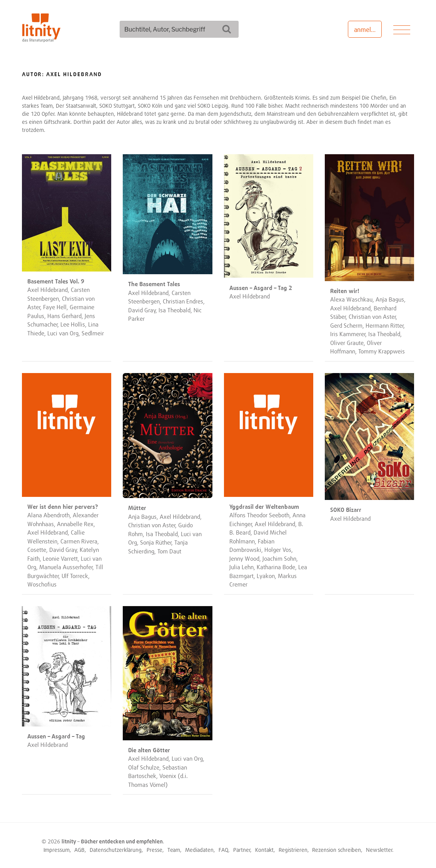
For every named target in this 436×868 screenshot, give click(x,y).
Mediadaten (199, 850)
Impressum (57, 850)
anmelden (368, 30)
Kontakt (264, 850)
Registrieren (293, 850)
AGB (79, 850)
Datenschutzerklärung (116, 850)
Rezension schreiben (337, 850)
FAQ (223, 850)
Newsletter (379, 850)
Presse (155, 850)
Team (174, 850)
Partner (242, 850)
